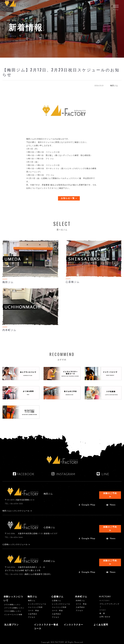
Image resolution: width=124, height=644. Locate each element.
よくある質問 (101, 625)
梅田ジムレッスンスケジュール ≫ (17, 511)
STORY (103, 610)
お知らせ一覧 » (69, 198)
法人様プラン (12, 625)
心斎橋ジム (57, 597)
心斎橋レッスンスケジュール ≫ (16, 545)
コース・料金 (34, 611)
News (111, 505)
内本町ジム (81, 597)
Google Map (87, 505)
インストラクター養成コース (46, 627)
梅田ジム (32, 597)
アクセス (32, 617)
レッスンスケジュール (37, 604)
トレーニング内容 (35, 607)
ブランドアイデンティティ (110, 605)
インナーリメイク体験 (13, 615)
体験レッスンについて (13, 599)
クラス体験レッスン (12, 605)
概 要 (102, 614)
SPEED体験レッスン (13, 611)
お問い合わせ (105, 617)
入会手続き (33, 614)
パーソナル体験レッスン (14, 608)
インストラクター (74, 625)
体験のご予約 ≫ (110, 495)
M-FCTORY (105, 601)
